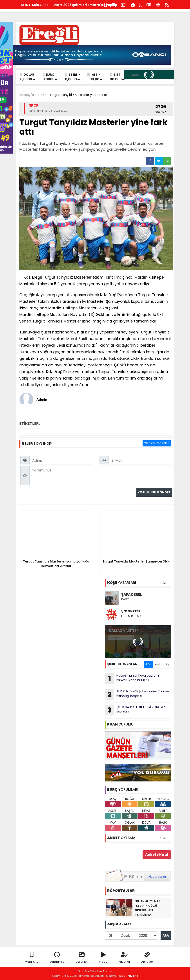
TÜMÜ (164, 583)
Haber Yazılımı (128, 976)
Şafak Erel (131, 611)
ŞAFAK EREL (132, 594)
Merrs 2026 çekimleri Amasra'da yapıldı (85, 5)
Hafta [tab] (158, 664)
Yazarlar (124, 958)
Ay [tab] (167, 664)
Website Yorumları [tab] (157, 443)
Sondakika (57, 958)
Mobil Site (32, 958)
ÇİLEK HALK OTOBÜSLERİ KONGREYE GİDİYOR (136, 710)
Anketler (147, 958)
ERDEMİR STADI (131, 616)
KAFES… (126, 599)
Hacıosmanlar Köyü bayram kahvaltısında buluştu (132, 679)
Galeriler (82, 958)
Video (103, 958)
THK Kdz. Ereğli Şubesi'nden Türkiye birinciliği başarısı (137, 694)
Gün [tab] (148, 664)
